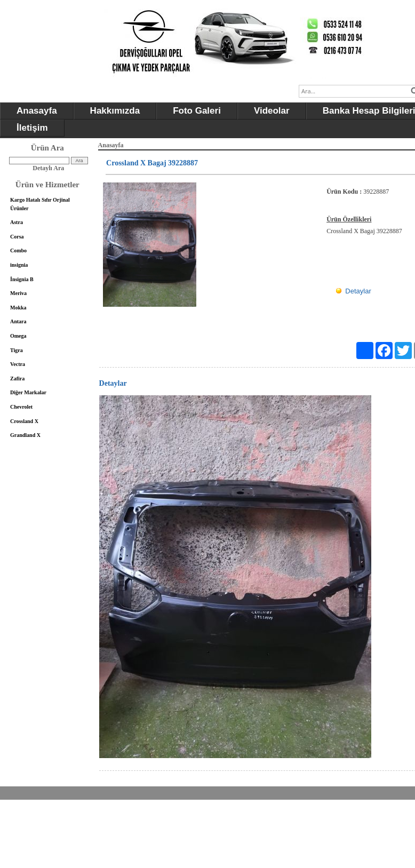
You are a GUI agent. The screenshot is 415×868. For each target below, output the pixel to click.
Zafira (17, 379)
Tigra (17, 350)
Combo (18, 250)
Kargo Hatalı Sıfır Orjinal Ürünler (40, 204)
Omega (18, 336)
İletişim (32, 128)
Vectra (18, 364)
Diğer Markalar (28, 392)
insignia (19, 265)
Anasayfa (37, 111)
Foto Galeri (197, 111)
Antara (18, 321)
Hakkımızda (115, 111)
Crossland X (24, 421)
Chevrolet (21, 407)
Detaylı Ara (48, 168)
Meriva (18, 293)
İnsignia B (22, 279)
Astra (17, 222)
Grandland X (25, 435)
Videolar (272, 111)
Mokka (18, 308)
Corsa (17, 237)
